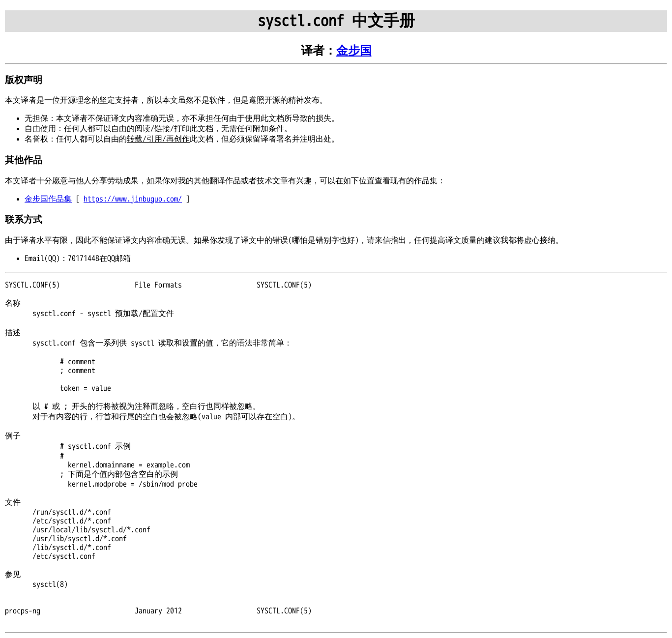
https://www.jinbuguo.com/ (133, 199)
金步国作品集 (48, 199)
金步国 (354, 51)
